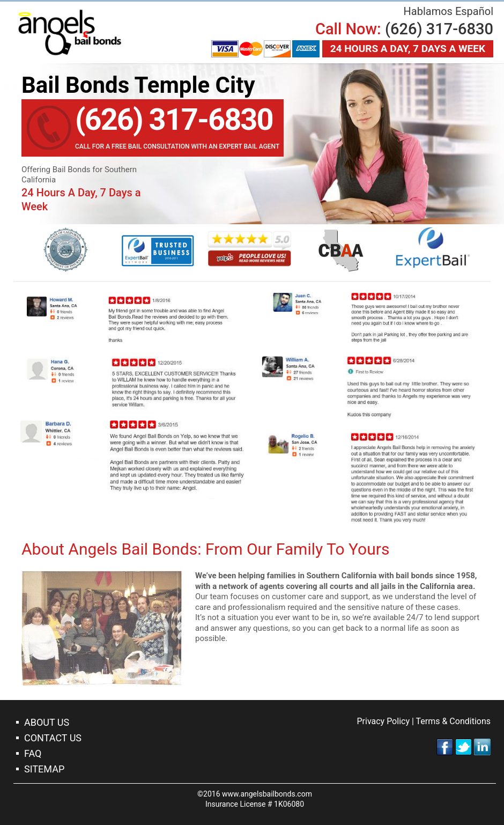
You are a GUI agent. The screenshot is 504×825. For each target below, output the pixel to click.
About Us (47, 722)
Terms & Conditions (454, 721)
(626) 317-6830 (439, 29)
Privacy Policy (383, 721)
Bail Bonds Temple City (70, 32)
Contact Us (53, 738)
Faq (33, 753)
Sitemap (44, 769)
